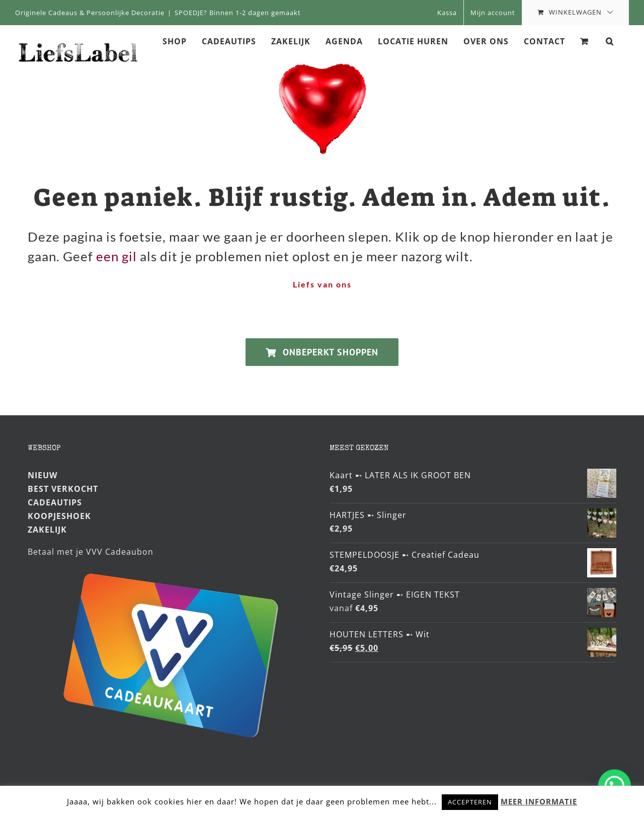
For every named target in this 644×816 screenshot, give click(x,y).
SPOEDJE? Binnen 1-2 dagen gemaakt (238, 13)
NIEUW (43, 475)
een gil (116, 256)
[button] (610, 41)
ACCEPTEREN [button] (470, 802)
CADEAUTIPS (55, 502)
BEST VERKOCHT (63, 489)
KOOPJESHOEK (59, 516)
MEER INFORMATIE (539, 801)
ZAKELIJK (47, 530)
